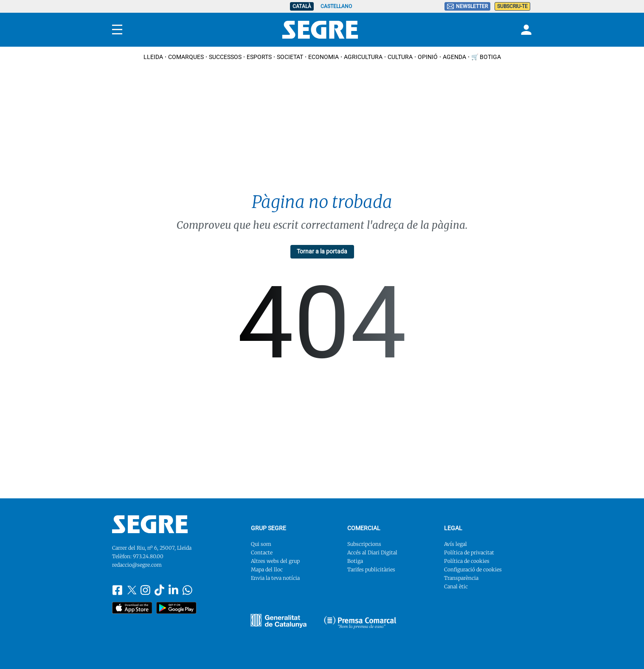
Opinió (428, 57)
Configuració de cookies (473, 569)
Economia (323, 57)
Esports (259, 57)
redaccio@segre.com (137, 565)
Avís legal (456, 544)
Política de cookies (467, 561)
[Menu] (117, 30)
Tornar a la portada (322, 251)
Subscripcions (364, 544)
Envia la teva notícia (275, 578)
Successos (225, 57)
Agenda (454, 57)
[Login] (525, 30)
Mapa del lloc (267, 569)
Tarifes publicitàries (371, 569)
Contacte (262, 552)
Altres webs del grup (275, 561)
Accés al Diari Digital (372, 552)
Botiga (355, 561)
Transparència (461, 578)
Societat (290, 57)
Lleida (153, 57)
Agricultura (363, 57)
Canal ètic (456, 586)
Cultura (400, 57)
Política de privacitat (469, 552)
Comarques (186, 57)
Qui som (261, 544)
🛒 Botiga (486, 57)
